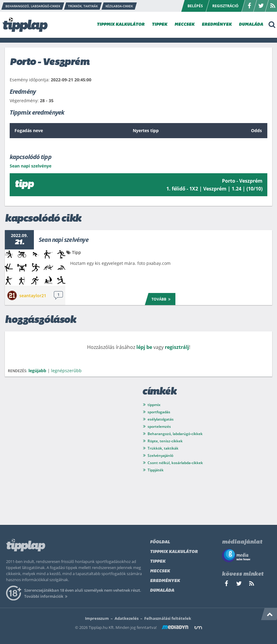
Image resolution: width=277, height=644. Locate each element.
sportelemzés (159, 426)
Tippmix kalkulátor (174, 552)
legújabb (37, 371)
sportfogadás (159, 412)
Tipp (77, 252)
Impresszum (97, 618)
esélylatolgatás (161, 419)
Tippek (158, 562)
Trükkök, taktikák (163, 448)
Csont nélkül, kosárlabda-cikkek (175, 463)
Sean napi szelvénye (64, 240)
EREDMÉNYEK (217, 25)
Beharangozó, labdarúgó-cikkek (175, 434)
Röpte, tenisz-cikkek (165, 441)
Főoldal (160, 542)
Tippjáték (156, 470)
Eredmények (165, 581)
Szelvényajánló (160, 455)
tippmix (154, 405)
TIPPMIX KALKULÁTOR (121, 25)
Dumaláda (162, 591)
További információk (47, 596)
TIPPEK (160, 25)
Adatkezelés (127, 618)
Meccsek (160, 571)
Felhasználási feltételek (168, 618)
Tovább (162, 299)
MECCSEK (184, 25)
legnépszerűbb (66, 371)
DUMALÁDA (251, 25)
